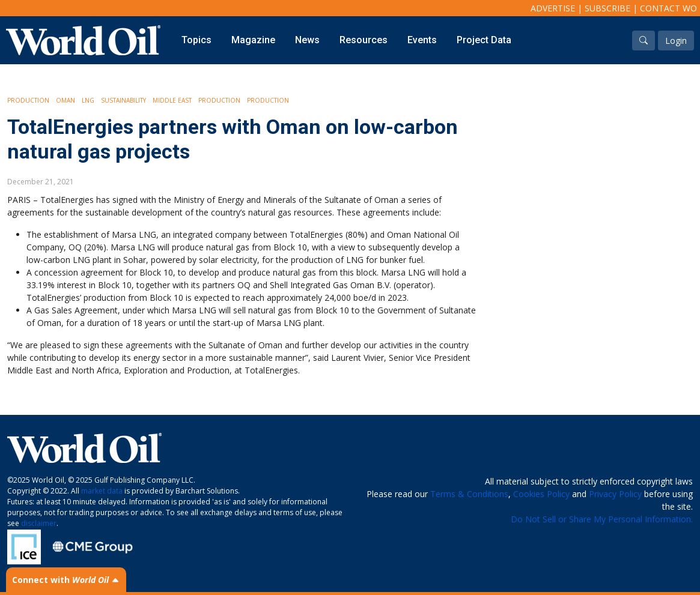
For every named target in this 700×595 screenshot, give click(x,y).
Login (676, 41)
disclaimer (39, 523)
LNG (88, 100)
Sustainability (123, 100)
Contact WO (668, 8)
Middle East (172, 100)
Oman (65, 100)
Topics (196, 40)
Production (28, 100)
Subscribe (607, 8)
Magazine (253, 40)
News (307, 40)
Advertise (553, 8)
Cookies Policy (541, 494)
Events (422, 40)
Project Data (484, 40)
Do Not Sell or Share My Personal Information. (602, 519)
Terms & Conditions (469, 494)
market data (102, 491)
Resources (364, 40)
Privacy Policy (615, 494)
